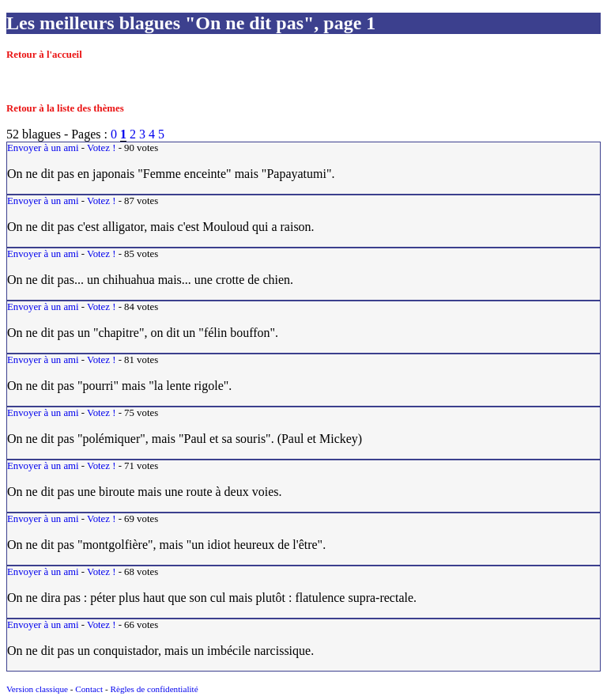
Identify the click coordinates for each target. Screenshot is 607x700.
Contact (89, 689)
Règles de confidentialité (154, 689)
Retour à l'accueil (44, 55)
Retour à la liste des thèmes (65, 108)
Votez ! (101, 148)
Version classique (37, 689)
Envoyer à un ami (43, 148)
